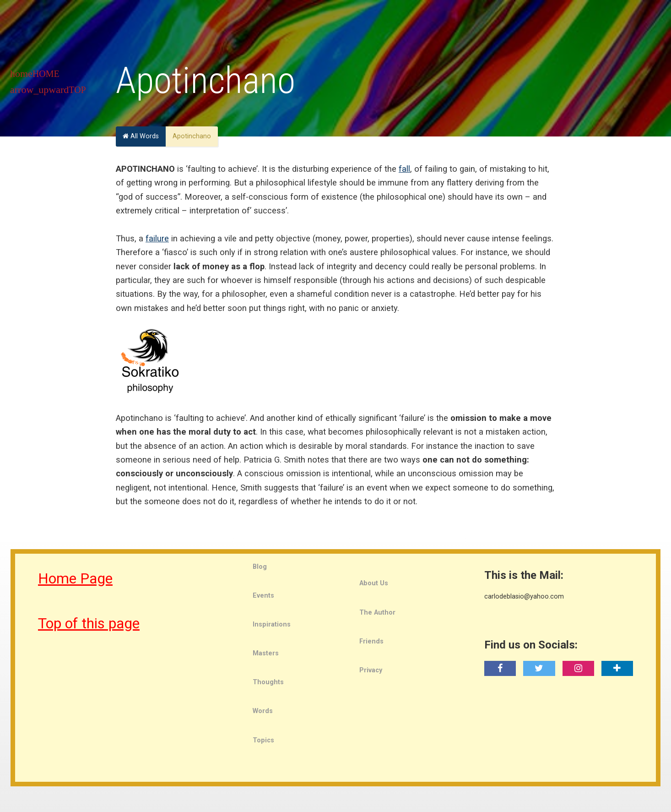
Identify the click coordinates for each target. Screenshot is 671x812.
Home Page (75, 578)
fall (404, 169)
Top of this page (89, 623)
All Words (141, 136)
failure (157, 238)
